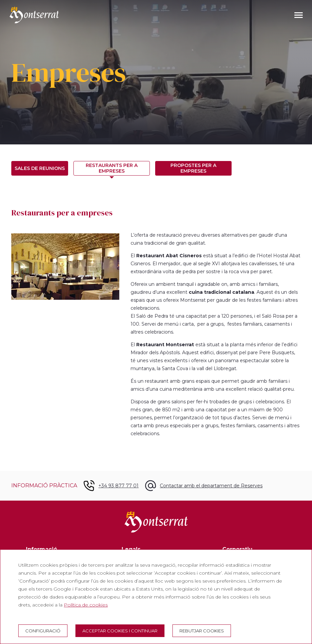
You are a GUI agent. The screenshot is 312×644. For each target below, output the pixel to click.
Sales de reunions (40, 168)
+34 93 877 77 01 (118, 486)
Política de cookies (86, 605)
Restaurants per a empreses (112, 168)
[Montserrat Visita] (34, 15)
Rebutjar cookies (202, 631)
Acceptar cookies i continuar (120, 631)
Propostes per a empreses (193, 168)
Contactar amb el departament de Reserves (211, 486)
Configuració (43, 631)
